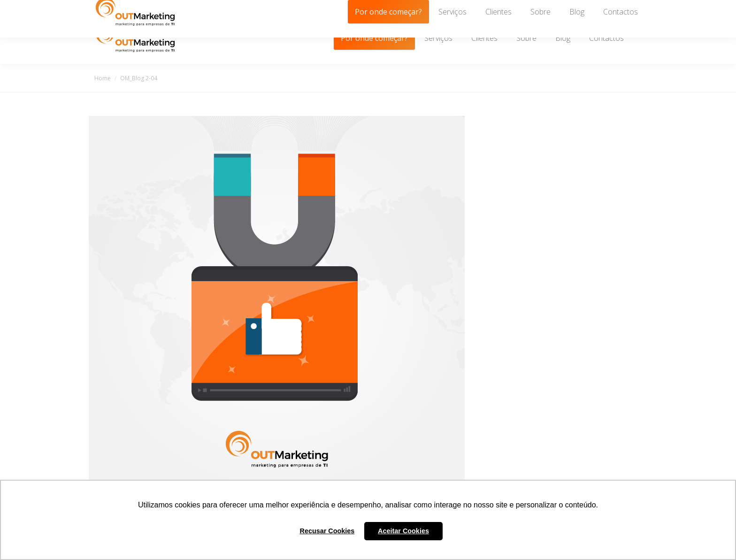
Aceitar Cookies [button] (403, 531)
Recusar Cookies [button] (327, 531)
